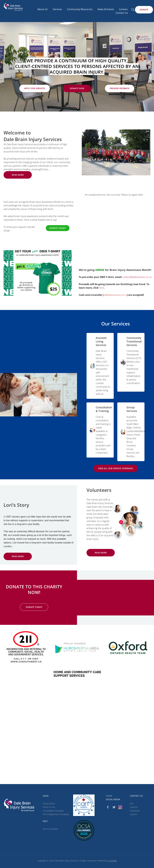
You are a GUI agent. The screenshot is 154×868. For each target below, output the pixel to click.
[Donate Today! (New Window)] (58, 228)
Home (109, 796)
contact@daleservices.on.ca (137, 277)
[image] (116, 152)
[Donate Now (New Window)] (77, 88)
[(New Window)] (77, 673)
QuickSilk (112, 861)
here (102, 288)
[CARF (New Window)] (84, 805)
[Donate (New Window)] (144, 10)
